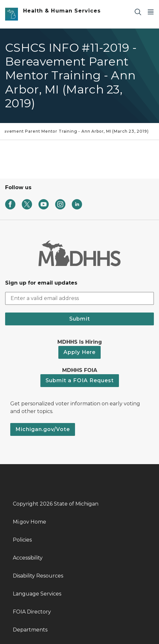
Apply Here (79, 352)
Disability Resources (38, 576)
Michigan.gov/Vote (43, 429)
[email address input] (79, 298)
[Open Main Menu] (151, 12)
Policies (22, 540)
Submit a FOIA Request (80, 380)
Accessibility (28, 558)
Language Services (37, 594)
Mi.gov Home (29, 522)
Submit (80, 319)
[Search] (138, 12)
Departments (30, 630)
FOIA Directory (32, 612)
